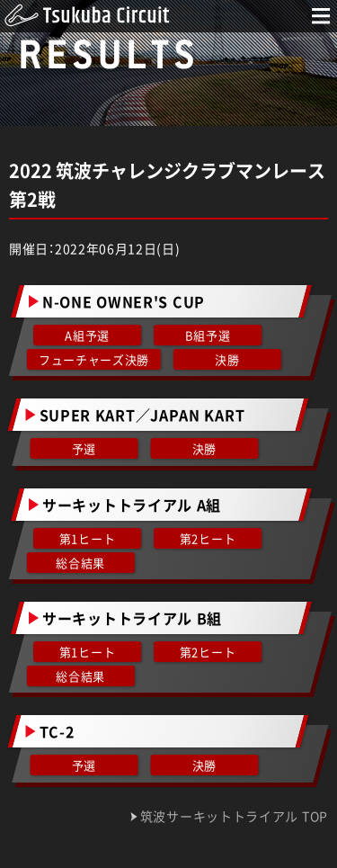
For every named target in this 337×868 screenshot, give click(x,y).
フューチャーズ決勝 (94, 359)
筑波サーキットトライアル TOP (234, 816)
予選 (84, 448)
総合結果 (81, 563)
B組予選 (207, 335)
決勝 (227, 359)
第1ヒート (88, 538)
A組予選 (87, 335)
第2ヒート (207, 538)
